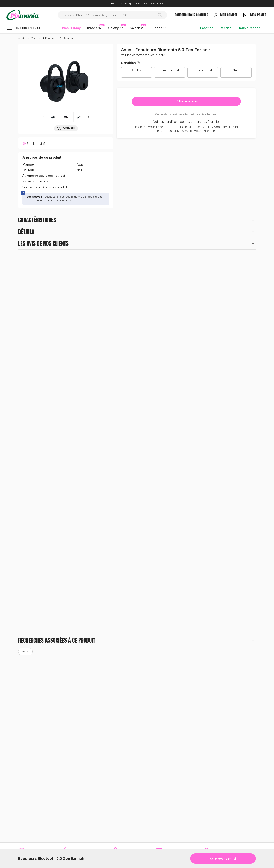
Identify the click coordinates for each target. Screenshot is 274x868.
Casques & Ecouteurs (44, 38)
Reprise (226, 28)
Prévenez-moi (186, 101)
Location (207, 28)
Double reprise (249, 28)
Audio (22, 38)
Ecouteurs (70, 38)
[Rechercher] (161, 15)
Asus (80, 164)
